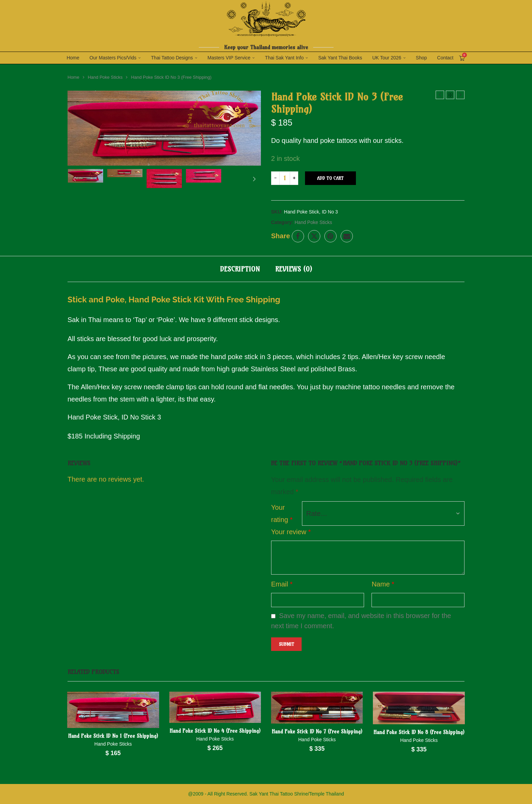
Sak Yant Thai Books (340, 58)
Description (240, 269)
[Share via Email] (347, 236)
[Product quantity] (285, 178)
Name (383, 584)
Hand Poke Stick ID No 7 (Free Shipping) (317, 731)
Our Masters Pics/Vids (113, 58)
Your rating (282, 513)
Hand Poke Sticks (105, 77)
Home (73, 58)
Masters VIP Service (229, 58)
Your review (291, 531)
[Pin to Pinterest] (330, 236)
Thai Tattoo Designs (172, 58)
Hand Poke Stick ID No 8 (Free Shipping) (419, 732)
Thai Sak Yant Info (284, 58)
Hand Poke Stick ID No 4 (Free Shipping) (215, 731)
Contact (445, 58)
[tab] (240, 269)
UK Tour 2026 (387, 58)
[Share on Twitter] (314, 236)
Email (282, 584)
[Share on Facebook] (298, 236)
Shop (422, 58)
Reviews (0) (294, 269)
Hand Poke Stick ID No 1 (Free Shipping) (113, 736)
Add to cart (330, 178)
